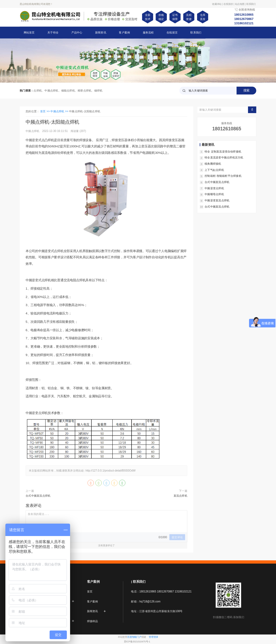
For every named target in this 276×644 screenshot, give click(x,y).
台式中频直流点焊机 (38, 496)
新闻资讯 (101, 32)
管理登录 (153, 637)
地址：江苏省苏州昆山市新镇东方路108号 (157, 611)
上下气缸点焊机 (214, 170)
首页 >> (45, 111)
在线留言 (172, 32)
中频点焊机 (33, 131)
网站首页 (29, 32)
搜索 (246, 90)
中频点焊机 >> (60, 111)
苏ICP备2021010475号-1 (137, 642)
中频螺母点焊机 (214, 194)
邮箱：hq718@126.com (146, 601)
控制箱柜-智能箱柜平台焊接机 (223, 176)
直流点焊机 (180, 496)
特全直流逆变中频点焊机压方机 (224, 158)
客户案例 (124, 32)
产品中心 (77, 32)
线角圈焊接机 (213, 164)
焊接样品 (93, 621)
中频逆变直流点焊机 (217, 201)
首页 (90, 592)
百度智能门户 (134, 637)
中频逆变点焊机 (214, 188)
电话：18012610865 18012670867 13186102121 (161, 592)
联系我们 (196, 32)
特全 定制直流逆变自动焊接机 (223, 151)
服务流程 (148, 32)
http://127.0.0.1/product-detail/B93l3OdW (111, 471)
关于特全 (53, 32)
